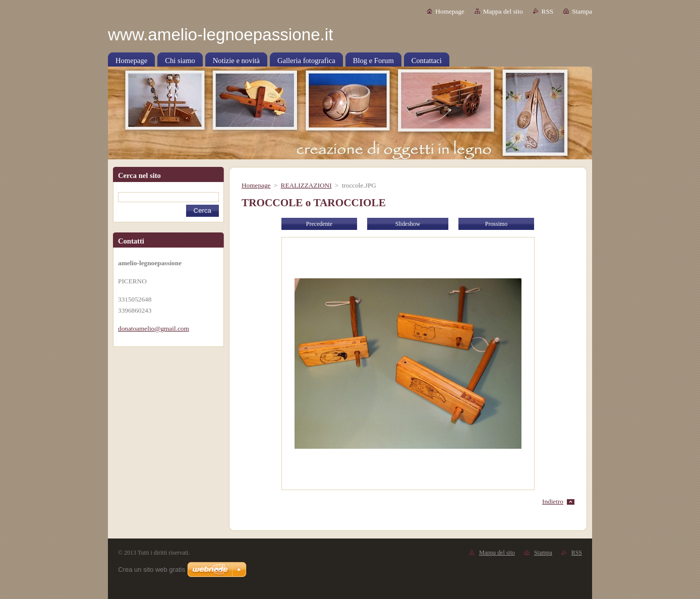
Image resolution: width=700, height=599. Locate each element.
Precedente (319, 224)
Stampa (582, 11)
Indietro (553, 501)
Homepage (450, 11)
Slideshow (408, 224)
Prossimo (496, 224)
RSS (548, 11)
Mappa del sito (503, 11)
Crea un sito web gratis (152, 570)
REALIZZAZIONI (306, 185)
